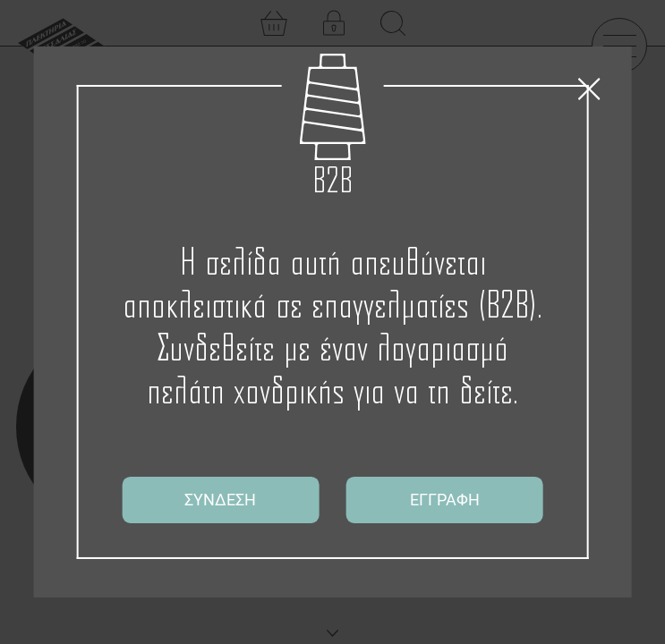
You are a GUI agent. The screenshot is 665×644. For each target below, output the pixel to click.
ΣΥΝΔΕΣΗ (220, 500)
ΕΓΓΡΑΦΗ (445, 500)
